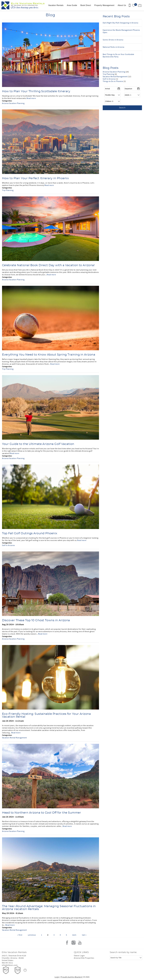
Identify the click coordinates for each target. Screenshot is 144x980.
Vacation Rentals (56, 5)
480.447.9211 (7, 963)
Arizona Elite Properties (84, 958)
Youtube (80, 943)
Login (57, 977)
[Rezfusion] (25, 970)
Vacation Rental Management (14, 738)
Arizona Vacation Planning (13, 103)
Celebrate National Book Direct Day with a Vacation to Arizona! (48, 265)
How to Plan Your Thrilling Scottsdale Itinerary (36, 91)
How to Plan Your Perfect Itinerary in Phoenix (35, 178)
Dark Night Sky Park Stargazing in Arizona (120, 23)
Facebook (67, 943)
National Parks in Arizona (113, 47)
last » (84, 935)
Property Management (104, 5)
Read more (31, 98)
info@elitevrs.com (10, 965)
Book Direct (86, 5)
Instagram (73, 943)
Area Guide (72, 5)
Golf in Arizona (8, 545)
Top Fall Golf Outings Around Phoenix (30, 533)
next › (75, 935)
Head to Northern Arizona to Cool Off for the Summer (41, 813)
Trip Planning (8, 190)
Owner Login (79, 956)
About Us (122, 5)
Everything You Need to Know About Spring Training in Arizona (49, 355)
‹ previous (32, 935)
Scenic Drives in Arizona (113, 40)
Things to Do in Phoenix (113, 81)
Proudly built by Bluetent (71, 977)
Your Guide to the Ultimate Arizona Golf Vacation (38, 444)
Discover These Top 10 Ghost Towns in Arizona (36, 620)
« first (20, 935)
